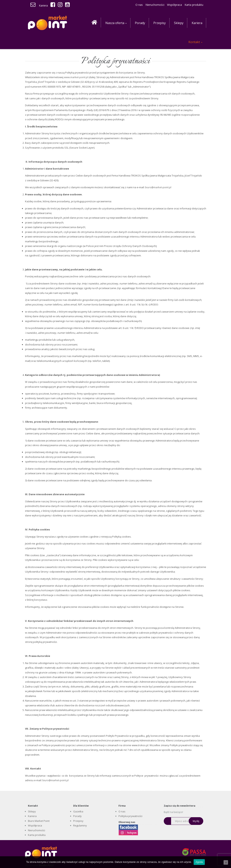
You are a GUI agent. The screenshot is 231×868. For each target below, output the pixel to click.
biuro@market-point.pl (158, 187)
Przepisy (78, 821)
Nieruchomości (155, 5)
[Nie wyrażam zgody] (226, 862)
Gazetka (78, 811)
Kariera (43, 5)
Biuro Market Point (39, 821)
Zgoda (199, 862)
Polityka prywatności (130, 816)
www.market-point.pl (76, 77)
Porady (77, 816)
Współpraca (174, 5)
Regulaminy (80, 825)
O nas (139, 5)
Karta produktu (194, 5)
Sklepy (32, 811)
